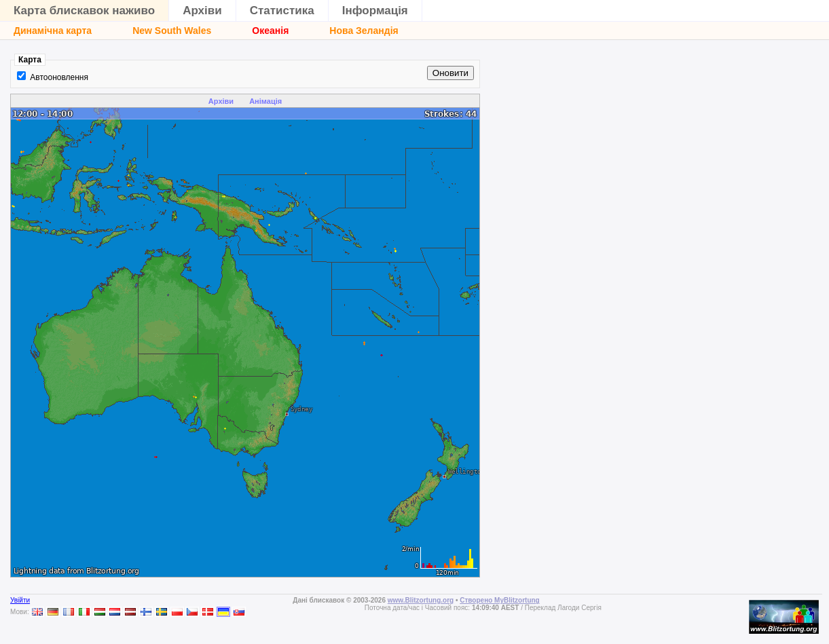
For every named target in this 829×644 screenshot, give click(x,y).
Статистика (282, 11)
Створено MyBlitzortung (500, 600)
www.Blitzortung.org (421, 600)
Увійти (20, 600)
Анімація (265, 101)
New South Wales (172, 31)
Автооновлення (59, 77)
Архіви (202, 11)
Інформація (375, 11)
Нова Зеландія (364, 31)
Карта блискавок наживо (84, 11)
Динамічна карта (53, 31)
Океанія (270, 31)
